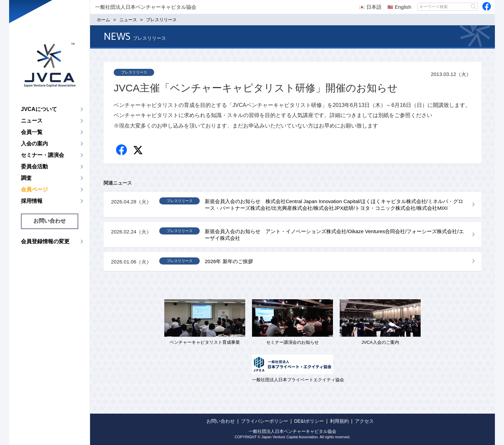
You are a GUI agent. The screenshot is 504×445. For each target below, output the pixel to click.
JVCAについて (39, 109)
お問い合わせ (50, 221)
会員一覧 (32, 132)
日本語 (370, 7)
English (399, 7)
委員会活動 (34, 166)
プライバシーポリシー (264, 421)
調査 (26, 178)
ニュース (32, 121)
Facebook (122, 150)
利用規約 (339, 421)
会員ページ (34, 189)
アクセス (364, 421)
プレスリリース (134, 72)
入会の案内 (34, 144)
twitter (139, 151)
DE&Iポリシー (309, 421)
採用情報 (32, 201)
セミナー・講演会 (43, 155)
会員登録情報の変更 (45, 241)
